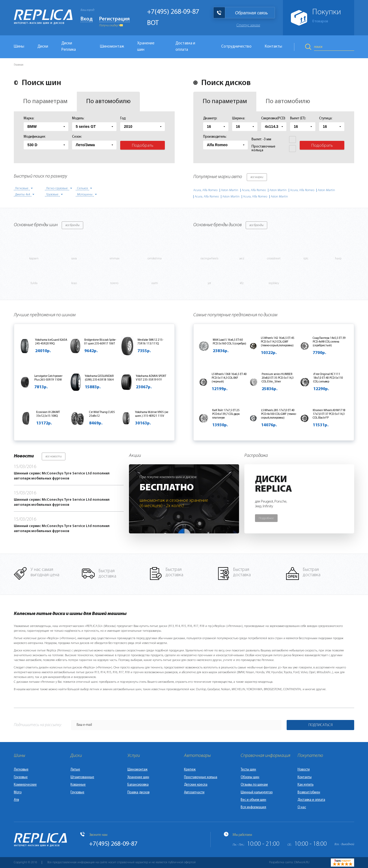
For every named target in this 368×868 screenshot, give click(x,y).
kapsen (34, 259)
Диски (43, 47)
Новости (304, 770)
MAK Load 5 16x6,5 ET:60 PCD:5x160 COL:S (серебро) (229, 342)
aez (242, 259)
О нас (302, 807)
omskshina (155, 259)
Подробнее (266, 518)
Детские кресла (196, 785)
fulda (34, 283)
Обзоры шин (250, 777)
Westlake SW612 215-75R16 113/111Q (150, 342)
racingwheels (209, 259)
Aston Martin (230, 190)
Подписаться (321, 725)
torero (114, 283)
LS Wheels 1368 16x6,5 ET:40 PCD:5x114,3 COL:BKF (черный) (229, 378)
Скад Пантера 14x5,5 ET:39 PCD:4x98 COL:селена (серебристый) (329, 342)
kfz (242, 283)
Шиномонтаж (112, 47)
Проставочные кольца (201, 777)
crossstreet (274, 259)
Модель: (78, 118)
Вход (87, 19)
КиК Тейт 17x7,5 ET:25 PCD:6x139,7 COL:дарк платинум (226, 414)
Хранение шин (146, 47)
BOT (153, 23)
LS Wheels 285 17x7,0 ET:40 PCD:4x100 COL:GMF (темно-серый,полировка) (279, 414)
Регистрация (114, 19)
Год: (123, 118)
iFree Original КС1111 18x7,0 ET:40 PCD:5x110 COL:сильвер (328, 378)
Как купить (306, 785)
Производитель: (215, 137)
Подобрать (143, 146)
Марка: (29, 118)
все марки (257, 177)
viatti (155, 283)
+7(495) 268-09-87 (173, 12)
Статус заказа (248, 25)
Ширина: (239, 118)
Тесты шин (248, 770)
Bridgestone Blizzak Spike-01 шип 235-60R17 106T (100, 342)
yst (209, 283)
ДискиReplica (273, 484)
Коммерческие (25, 785)
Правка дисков (138, 792)
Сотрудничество (236, 47)
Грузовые (21, 777)
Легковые (21, 770)
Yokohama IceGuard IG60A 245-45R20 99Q (51, 342)
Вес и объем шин (253, 800)
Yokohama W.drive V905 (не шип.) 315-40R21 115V (152, 414)
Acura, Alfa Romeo (205, 190)
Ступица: (326, 118)
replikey (274, 283)
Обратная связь (252, 13)
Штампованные (82, 777)
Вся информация (253, 807)
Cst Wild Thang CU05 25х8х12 (102, 414)
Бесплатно (167, 488)
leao (74, 283)
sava (74, 259)
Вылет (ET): (298, 118)
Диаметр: (210, 118)
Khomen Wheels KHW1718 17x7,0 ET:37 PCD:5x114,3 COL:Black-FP (329, 414)
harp (338, 259)
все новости (54, 457)
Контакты (273, 47)
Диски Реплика (69, 47)
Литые (75, 770)
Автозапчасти (194, 792)
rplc (306, 259)
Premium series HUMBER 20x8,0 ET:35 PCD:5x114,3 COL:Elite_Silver (278, 378)
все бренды (72, 225)
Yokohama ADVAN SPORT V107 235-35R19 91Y (151, 378)
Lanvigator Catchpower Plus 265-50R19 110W (48, 378)
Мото (18, 792)
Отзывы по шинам (254, 785)
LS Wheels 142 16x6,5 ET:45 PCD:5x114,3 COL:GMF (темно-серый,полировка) (278, 342)
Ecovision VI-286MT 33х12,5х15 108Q (48, 414)
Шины (19, 47)
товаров (320, 21)
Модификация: (35, 137)
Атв (16, 800)
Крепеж (190, 770)
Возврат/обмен (309, 792)
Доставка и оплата (185, 47)
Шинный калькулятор (257, 792)
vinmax (114, 259)
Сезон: (77, 137)
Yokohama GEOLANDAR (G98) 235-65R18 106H (99, 378)
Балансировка (138, 785)
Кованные (78, 785)
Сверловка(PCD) (273, 118)
